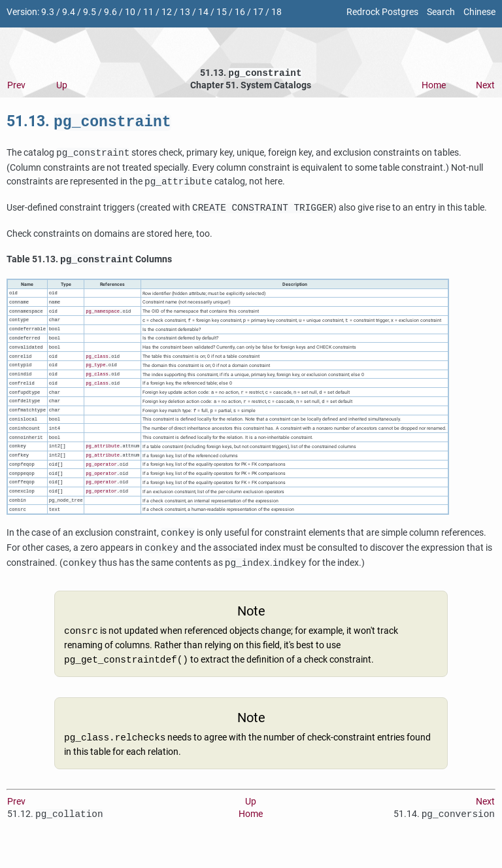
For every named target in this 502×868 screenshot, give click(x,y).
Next (485, 87)
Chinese (479, 12)
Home (434, 87)
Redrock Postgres (382, 12)
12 (167, 12)
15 (222, 12)
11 (148, 12)
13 (185, 12)
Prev (16, 87)
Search (441, 12)
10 (130, 12)
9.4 (69, 12)
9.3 (48, 12)
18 (276, 12)
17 (258, 12)
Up (62, 87)
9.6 (110, 12)
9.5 (90, 12)
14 (203, 12)
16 (240, 12)
